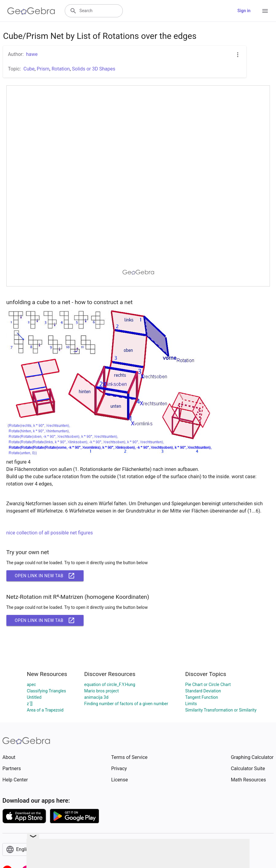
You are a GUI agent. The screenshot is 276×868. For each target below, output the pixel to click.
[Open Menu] (265, 11)
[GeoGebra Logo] (31, 11)
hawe (32, 54)
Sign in (244, 11)
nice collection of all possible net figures (50, 533)
